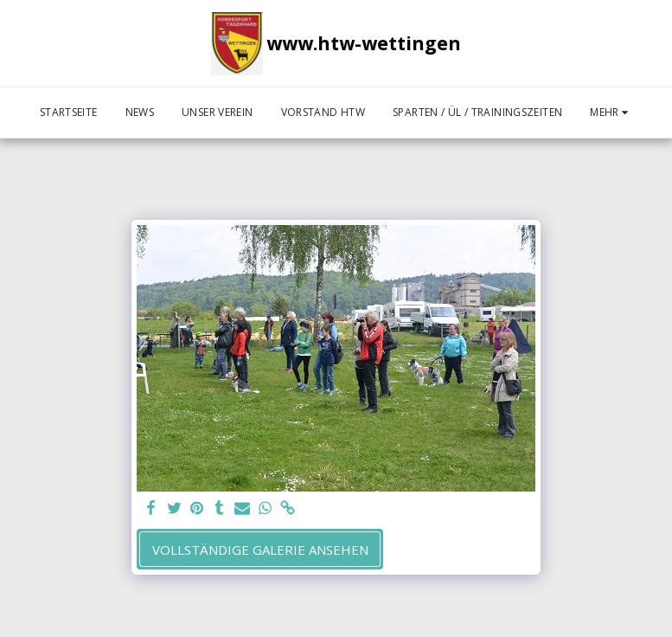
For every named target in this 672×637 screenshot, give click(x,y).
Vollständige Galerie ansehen (260, 550)
